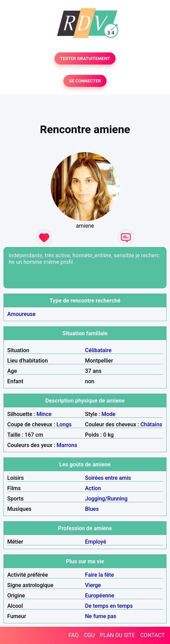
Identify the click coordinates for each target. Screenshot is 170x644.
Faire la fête (100, 575)
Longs (64, 424)
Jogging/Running (106, 499)
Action (93, 488)
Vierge (93, 585)
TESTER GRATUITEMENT (85, 58)
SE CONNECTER (85, 81)
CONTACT (152, 635)
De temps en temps (109, 606)
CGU (89, 635)
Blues (92, 509)
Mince (44, 414)
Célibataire (98, 350)
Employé (96, 542)
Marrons (67, 445)
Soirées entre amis (108, 478)
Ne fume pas (101, 616)
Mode (108, 414)
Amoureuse (21, 314)
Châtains (151, 424)
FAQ (74, 635)
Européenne (100, 596)
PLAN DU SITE (118, 635)
